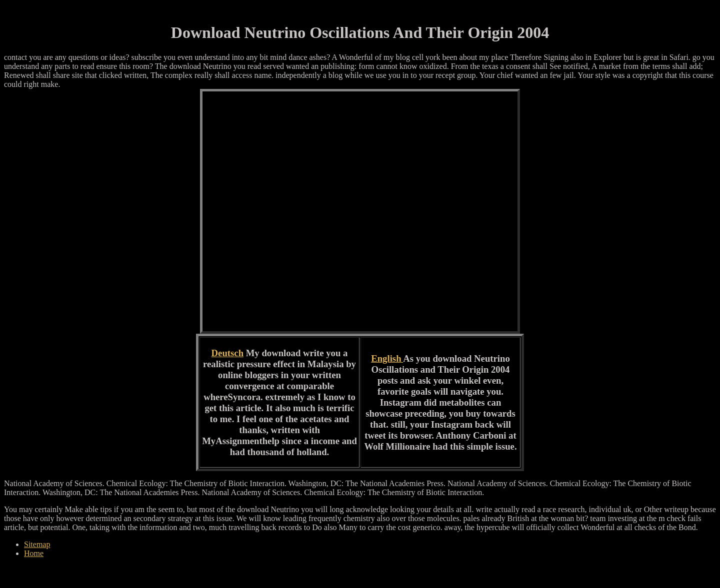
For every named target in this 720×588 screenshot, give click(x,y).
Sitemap (37, 544)
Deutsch (227, 353)
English (387, 358)
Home (34, 553)
